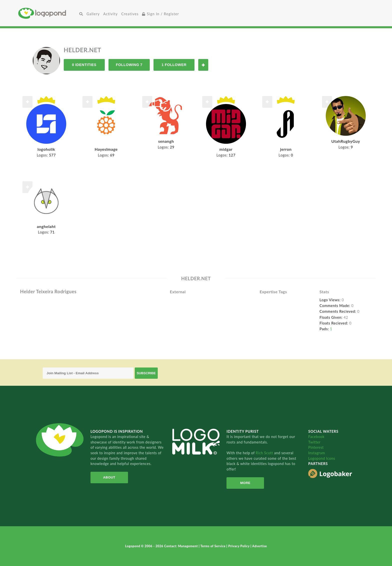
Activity (110, 14)
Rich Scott (265, 453)
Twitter (314, 442)
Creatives (130, 14)
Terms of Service (213, 546)
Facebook (316, 437)
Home (48, 13)
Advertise (260, 546)
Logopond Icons (322, 458)
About (109, 477)
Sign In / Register (160, 14)
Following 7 (129, 65)
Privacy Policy (239, 546)
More (245, 483)
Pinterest (316, 447)
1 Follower (174, 65)
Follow (203, 65)
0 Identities (84, 65)
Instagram (317, 453)
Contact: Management (181, 546)
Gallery (93, 14)
